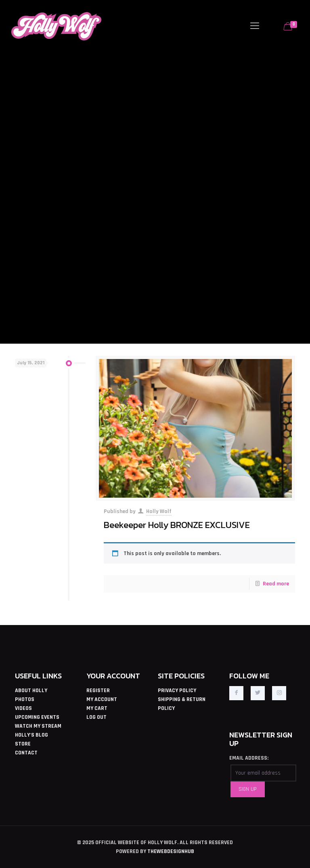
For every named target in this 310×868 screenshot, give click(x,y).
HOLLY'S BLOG (31, 735)
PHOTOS (25, 699)
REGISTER (98, 691)
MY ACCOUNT (102, 699)
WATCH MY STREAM (38, 726)
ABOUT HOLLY (31, 691)
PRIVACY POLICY (177, 691)
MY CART (97, 708)
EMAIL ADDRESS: (249, 758)
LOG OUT (96, 717)
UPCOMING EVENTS (37, 717)
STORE (23, 744)
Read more (276, 584)
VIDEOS (23, 708)
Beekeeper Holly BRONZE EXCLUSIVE (177, 525)
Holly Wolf (159, 511)
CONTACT (26, 753)
